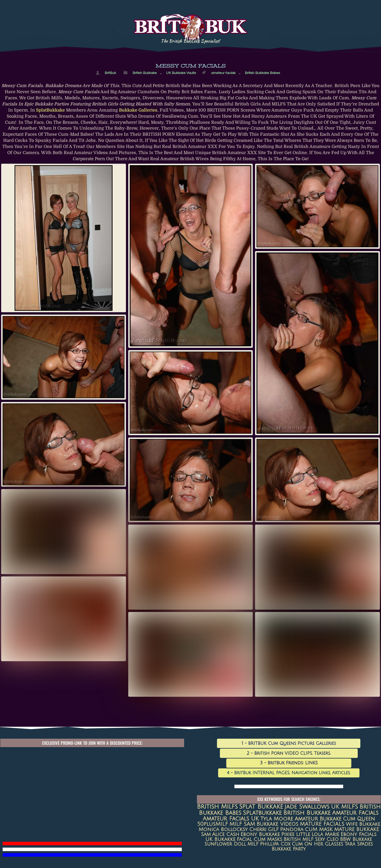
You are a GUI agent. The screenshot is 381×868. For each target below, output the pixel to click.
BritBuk (110, 73)
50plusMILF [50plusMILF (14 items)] (213, 824)
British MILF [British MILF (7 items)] (299, 839)
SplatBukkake (50, 110)
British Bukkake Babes (262, 73)
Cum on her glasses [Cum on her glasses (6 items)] (317, 844)
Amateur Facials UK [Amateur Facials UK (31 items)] (231, 819)
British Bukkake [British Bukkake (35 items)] (307, 813)
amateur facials (223, 73)
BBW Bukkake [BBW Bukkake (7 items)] (356, 839)
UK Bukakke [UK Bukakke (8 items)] (220, 839)
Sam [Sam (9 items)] (206, 835)
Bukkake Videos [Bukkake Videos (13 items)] (277, 824)
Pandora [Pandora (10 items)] (292, 829)
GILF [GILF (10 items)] (273, 829)
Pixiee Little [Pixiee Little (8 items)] (296, 835)
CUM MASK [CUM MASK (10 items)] (319, 829)
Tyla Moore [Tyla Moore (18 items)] (277, 819)
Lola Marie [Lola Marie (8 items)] (325, 835)
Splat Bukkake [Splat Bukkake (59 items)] (261, 807)
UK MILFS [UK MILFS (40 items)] (344, 807)
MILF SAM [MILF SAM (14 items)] (242, 824)
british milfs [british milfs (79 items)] (217, 807)
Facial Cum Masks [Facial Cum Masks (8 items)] (259, 839)
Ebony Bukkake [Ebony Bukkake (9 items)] (260, 835)
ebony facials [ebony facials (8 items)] (358, 835)
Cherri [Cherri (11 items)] (258, 829)
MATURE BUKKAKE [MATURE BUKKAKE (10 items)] (357, 829)
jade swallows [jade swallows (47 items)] (307, 807)
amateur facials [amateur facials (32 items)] (355, 813)
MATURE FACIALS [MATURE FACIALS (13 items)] (322, 824)
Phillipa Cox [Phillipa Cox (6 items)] (275, 844)
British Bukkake (145, 73)
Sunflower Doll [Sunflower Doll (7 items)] (225, 844)
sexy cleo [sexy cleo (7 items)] (327, 839)
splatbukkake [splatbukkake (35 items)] (262, 813)
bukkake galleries (138, 110)
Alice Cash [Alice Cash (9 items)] (226, 835)
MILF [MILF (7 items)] (253, 844)
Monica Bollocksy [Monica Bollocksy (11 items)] (223, 829)
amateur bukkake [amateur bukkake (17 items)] (318, 819)
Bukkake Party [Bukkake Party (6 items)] (289, 849)
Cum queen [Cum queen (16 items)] (359, 819)
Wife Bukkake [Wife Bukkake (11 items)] (363, 824)
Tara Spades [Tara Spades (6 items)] (359, 844)
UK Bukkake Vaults (181, 73)
